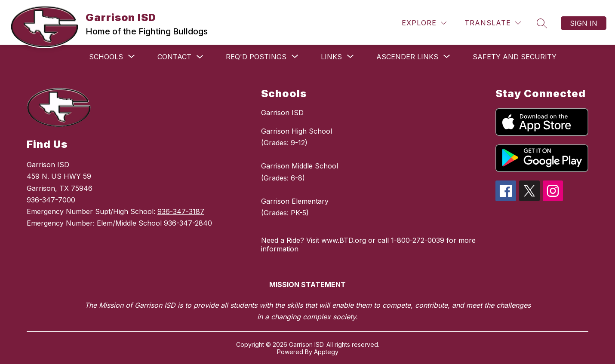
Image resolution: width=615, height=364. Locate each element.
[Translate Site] (493, 23)
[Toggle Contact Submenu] (200, 57)
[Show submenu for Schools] (106, 57)
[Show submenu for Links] (331, 57)
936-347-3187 (181, 211)
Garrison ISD (282, 113)
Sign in (584, 23)
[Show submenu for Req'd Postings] (256, 57)
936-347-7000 (51, 200)
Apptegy (326, 352)
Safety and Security (515, 57)
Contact (174, 57)
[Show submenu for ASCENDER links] (407, 57)
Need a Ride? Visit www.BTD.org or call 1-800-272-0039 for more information (368, 245)
